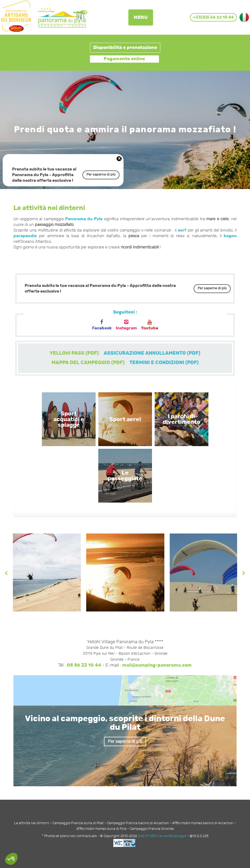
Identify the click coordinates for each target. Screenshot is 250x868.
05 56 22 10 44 (84, 665)
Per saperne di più (101, 175)
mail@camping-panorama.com (157, 665)
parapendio (25, 236)
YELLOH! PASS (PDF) (74, 353)
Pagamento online (124, 59)
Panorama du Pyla (84, 219)
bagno (230, 236)
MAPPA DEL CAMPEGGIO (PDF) (88, 363)
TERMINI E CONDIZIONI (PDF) (164, 363)
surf (182, 230)
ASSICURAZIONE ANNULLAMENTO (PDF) (152, 353)
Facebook (102, 325)
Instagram (126, 325)
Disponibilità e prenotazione (125, 48)
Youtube (150, 325)
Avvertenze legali (173, 836)
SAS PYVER (147, 836)
